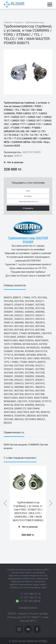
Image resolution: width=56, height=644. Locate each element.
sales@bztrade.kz (28, 608)
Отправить (28, 208)
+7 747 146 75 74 (30, 597)
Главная (8, 22)
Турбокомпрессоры (35, 22)
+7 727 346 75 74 (30, 594)
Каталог (19, 22)
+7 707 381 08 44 (30, 601)
